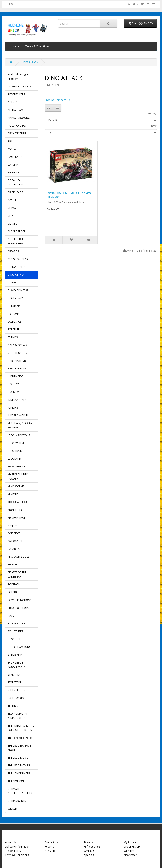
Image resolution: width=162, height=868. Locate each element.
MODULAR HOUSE (19, 502)
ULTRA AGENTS (17, 801)
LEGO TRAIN (15, 451)
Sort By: (152, 114)
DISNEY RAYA (16, 298)
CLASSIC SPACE (17, 231)
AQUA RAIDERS (17, 126)
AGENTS (13, 102)
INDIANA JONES (17, 400)
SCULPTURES (15, 631)
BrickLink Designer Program (19, 77)
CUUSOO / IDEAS (18, 259)
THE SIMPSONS (16, 781)
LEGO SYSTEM (16, 443)
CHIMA (12, 208)
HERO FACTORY (17, 369)
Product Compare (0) (57, 100)
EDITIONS (13, 314)
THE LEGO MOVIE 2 (19, 765)
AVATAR (13, 149)
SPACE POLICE (16, 639)
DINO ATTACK (30, 62)
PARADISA (14, 549)
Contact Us (51, 842)
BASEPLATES (15, 157)
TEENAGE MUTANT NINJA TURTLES (19, 716)
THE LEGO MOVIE (18, 758)
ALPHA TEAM (15, 110)
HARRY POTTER (17, 361)
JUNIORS (13, 408)
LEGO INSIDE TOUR (19, 435)
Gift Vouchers (92, 847)
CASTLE (12, 200)
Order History (132, 847)
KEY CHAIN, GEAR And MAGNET (21, 425)
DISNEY (12, 283)
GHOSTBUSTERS (17, 353)
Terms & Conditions (37, 46)
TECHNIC (13, 706)
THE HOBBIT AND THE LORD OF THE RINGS (21, 728)
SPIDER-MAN (15, 655)
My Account (131, 842)
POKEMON (14, 584)
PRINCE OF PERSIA (18, 608)
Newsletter (130, 855)
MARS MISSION (16, 467)
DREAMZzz (14, 306)
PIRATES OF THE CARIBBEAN (17, 574)
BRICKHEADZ (16, 192)
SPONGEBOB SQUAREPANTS (17, 665)
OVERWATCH (16, 541)
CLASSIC (13, 224)
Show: (153, 126)
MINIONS (13, 494)
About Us (11, 842)
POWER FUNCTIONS (20, 600)
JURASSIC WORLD (18, 415)
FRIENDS (13, 337)
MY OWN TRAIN (17, 518)
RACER (12, 616)
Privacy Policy (13, 851)
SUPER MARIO (16, 698)
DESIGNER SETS (17, 267)
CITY (10, 216)
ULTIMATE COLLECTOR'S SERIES (20, 791)
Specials (89, 855)
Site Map (50, 851)
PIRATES (12, 565)
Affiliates (89, 851)
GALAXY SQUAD (17, 345)
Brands (88, 842)
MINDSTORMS (16, 486)
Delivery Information (17, 847)
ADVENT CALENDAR (19, 87)
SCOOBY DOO (16, 623)
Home (15, 46)
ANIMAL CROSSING (19, 118)
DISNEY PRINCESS (18, 290)
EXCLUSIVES (15, 322)
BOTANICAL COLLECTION (16, 182)
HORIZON (14, 392)
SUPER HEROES (16, 690)
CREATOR (13, 251)
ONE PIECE (14, 533)
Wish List (129, 851)
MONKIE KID (15, 510)
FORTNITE (14, 329)
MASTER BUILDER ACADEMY (18, 476)
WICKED (12, 809)
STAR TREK (14, 675)
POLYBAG (14, 592)
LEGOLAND (14, 459)
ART (10, 141)
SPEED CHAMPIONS (19, 647)
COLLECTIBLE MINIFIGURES (16, 241)
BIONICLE (13, 172)
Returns (49, 847)
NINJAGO (13, 525)
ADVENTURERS (16, 94)
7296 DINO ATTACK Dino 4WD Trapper (70, 195)
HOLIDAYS (14, 384)
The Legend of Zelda (20, 738)
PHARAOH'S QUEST (19, 557)
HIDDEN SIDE (15, 376)
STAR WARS (14, 682)
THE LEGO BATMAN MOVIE (19, 748)
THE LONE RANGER (19, 773)
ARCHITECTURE (17, 133)
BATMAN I (14, 165)
